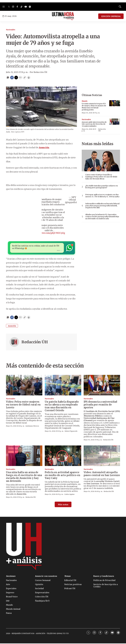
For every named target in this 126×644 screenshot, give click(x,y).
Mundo (85, 101)
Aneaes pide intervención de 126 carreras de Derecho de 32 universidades (94, 124)
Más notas (63, 505)
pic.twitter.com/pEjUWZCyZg (49, 233)
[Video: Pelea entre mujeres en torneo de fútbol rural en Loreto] (24, 386)
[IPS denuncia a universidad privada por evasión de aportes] (102, 386)
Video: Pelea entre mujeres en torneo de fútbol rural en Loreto (23, 405)
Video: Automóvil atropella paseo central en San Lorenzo (102, 474)
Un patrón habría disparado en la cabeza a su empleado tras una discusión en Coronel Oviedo (62, 407)
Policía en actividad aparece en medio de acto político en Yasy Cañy (62, 476)
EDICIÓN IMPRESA (111, 16)
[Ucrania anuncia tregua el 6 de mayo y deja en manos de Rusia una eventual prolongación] (115, 103)
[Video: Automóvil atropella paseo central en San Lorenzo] (102, 456)
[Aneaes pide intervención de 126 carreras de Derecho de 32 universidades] (115, 122)
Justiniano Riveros (32, 427)
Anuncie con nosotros (46, 577)
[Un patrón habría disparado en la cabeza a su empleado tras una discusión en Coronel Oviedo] (63, 386)
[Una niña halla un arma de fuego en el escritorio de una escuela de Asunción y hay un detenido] (24, 456)
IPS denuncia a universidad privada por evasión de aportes (100, 405)
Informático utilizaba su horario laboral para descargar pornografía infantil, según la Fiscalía (102, 206)
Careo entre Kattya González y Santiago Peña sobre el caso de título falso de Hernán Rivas (101, 177)
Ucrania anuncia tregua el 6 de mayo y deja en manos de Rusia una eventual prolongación (94, 107)
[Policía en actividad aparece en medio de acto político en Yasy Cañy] (63, 456)
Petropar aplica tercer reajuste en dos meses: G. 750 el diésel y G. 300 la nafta (102, 196)
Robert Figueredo (71, 432)
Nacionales (11, 30)
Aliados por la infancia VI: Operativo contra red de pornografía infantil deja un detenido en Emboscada (102, 217)
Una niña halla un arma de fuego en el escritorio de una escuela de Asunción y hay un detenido (24, 477)
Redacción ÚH (35, 343)
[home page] (63, 16)
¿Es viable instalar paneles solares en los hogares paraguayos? (102, 187)
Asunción (12, 327)
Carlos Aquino (69, 495)
